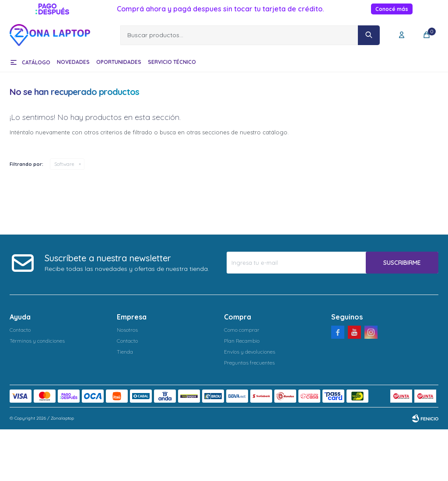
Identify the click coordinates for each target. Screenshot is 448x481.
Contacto (20, 330)
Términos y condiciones (37, 341)
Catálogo (36, 62)
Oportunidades (119, 62)
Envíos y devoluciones (250, 352)
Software (64, 164)
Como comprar (242, 330)
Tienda (125, 352)
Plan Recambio (242, 341)
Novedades (73, 62)
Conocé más (392, 9)
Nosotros (127, 330)
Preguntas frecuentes (249, 363)
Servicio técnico (172, 62)
